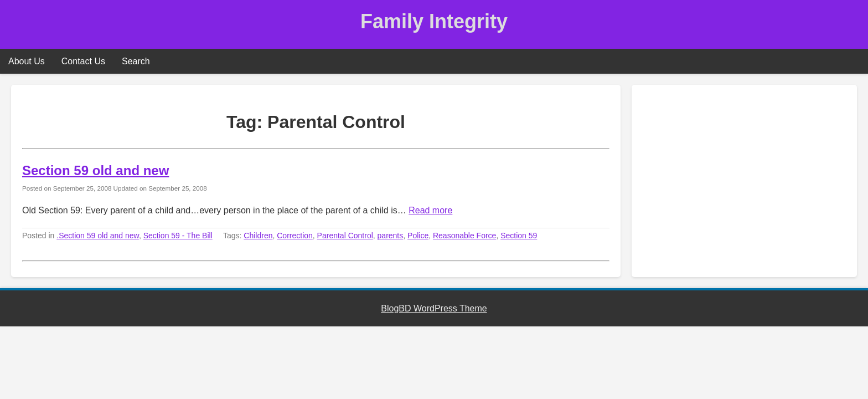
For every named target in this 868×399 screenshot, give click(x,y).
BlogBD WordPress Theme (434, 308)
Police (418, 236)
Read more (430, 210)
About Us (27, 61)
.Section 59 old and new (98, 236)
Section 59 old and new (95, 170)
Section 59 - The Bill (178, 236)
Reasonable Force (464, 236)
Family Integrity (434, 21)
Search (136, 61)
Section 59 (519, 236)
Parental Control (345, 236)
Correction (295, 236)
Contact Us (83, 61)
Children (258, 236)
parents (391, 236)
